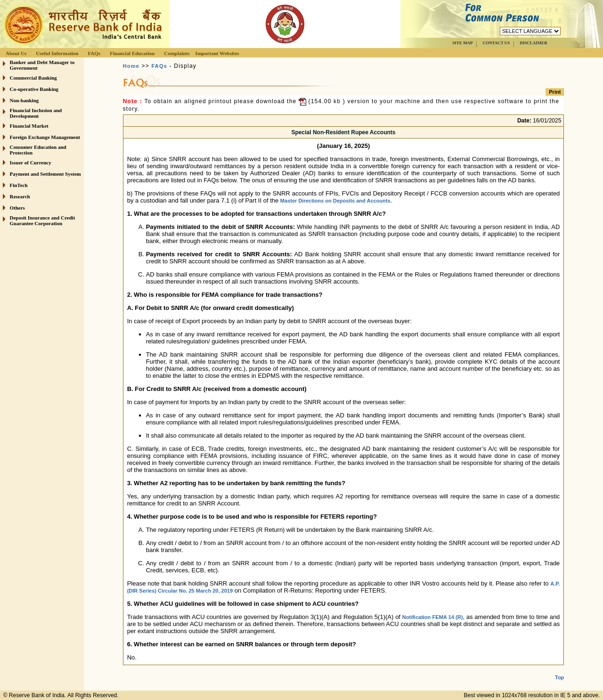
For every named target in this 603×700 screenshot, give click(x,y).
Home (131, 66)
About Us (16, 53)
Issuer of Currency (31, 163)
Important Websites (217, 53)
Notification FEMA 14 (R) (433, 617)
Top (559, 670)
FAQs (94, 53)
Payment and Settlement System (45, 174)
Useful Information (57, 53)
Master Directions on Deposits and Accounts (335, 201)
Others (17, 208)
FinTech (19, 185)
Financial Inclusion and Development (36, 113)
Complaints (177, 53)
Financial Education (132, 53)
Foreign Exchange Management (45, 137)
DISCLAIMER (534, 43)
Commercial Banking (33, 78)
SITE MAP (462, 43)
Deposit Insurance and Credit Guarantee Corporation (43, 220)
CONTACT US (496, 43)
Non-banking (24, 100)
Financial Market (29, 126)
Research (20, 196)
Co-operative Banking (34, 89)
